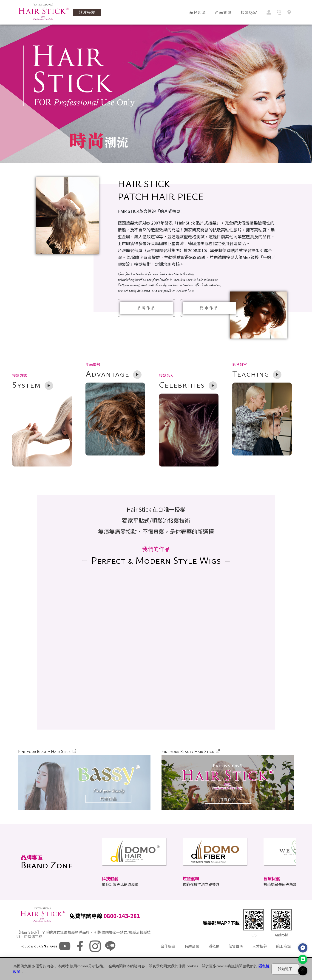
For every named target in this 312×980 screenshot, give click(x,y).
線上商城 (284, 956)
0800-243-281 (122, 926)
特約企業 (192, 956)
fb (80, 956)
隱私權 (214, 956)
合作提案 (168, 956)
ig (95, 956)
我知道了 (285, 969)
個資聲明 (236, 956)
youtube (65, 956)
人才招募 (260, 956)
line (110, 956)
